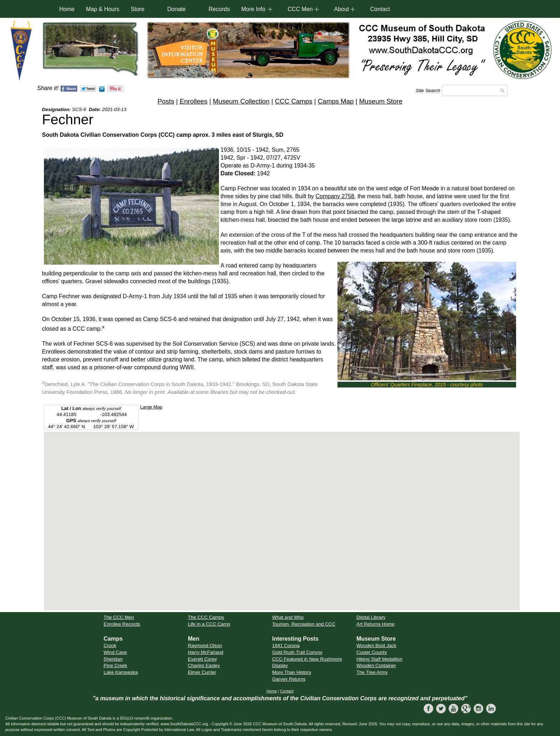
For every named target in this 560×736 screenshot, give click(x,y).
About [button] (341, 9)
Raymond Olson (205, 645)
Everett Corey (202, 659)
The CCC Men (119, 617)
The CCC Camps (206, 617)
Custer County (372, 652)
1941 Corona (286, 645)
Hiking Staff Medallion (379, 659)
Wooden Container (376, 665)
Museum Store (381, 101)
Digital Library (371, 617)
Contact (380, 9)
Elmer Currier (202, 672)
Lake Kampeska (121, 672)
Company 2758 (335, 196)
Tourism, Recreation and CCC (304, 624)
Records (219, 9)
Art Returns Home (376, 624)
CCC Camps (294, 101)
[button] (282, 514)
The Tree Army (372, 672)
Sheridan (113, 659)
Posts (166, 101)
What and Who (288, 617)
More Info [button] (253, 9)
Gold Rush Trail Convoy (297, 652)
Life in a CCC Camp (209, 624)
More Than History (292, 672)
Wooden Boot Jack (376, 645)
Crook (110, 645)
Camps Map (336, 101)
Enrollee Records (122, 624)
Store (137, 9)
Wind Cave (115, 652)
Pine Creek (115, 665)
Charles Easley (204, 665)
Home (67, 9)
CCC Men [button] (300, 9)
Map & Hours (103, 9)
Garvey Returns (289, 679)
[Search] (475, 91)
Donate (176, 9)
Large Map (151, 407)
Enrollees (194, 101)
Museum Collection (241, 101)
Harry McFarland (206, 652)
